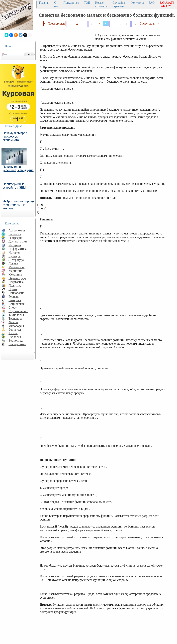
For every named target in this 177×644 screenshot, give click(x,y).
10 (120, 24)
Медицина (15, 271)
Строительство (18, 311)
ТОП (87, 3)
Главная (44, 3)
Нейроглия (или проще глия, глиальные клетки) (19, 205)
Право (13, 289)
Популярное (71, 3)
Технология (16, 315)
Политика (15, 285)
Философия (16, 326)
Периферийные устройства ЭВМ (14, 186)
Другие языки (18, 241)
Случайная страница (119, 4)
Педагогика (16, 282)
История (14, 252)
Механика (15, 274)
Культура (15, 256)
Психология (16, 293)
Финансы (15, 330)
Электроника (17, 344)
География (15, 238)
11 (127, 24)
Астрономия (17, 230)
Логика (13, 263)
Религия (14, 296)
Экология (15, 337)
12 (135, 24)
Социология (17, 304)
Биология (15, 234)
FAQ (152, 3)
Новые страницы (101, 4)
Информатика (18, 249)
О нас (56, 4)
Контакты (138, 3)
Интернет (15, 245)
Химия (13, 333)
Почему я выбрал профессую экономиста (15, 137)
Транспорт (15, 318)
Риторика (15, 300)
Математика (17, 267)
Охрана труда (17, 278)
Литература (16, 260)
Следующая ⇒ (149, 23)
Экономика (16, 341)
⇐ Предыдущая (54, 23)
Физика (13, 322)
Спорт (13, 307)
